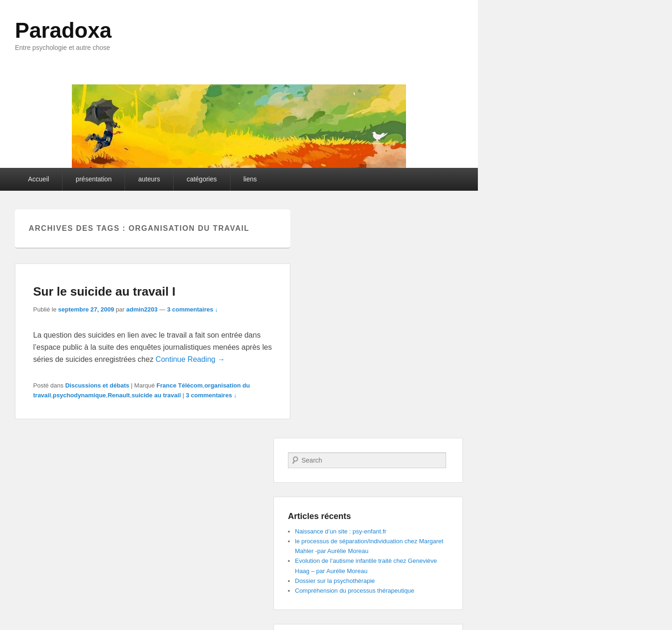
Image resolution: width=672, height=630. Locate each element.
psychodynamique (79, 395)
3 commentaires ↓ (192, 309)
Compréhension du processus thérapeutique (355, 591)
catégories (202, 179)
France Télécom (179, 385)
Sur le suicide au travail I (104, 291)
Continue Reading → (190, 359)
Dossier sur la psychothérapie (335, 581)
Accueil (38, 179)
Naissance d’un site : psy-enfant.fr (341, 531)
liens (250, 179)
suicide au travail (156, 395)
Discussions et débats (97, 385)
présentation (94, 179)
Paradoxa (63, 30)
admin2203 (142, 309)
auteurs (149, 179)
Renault (119, 395)
